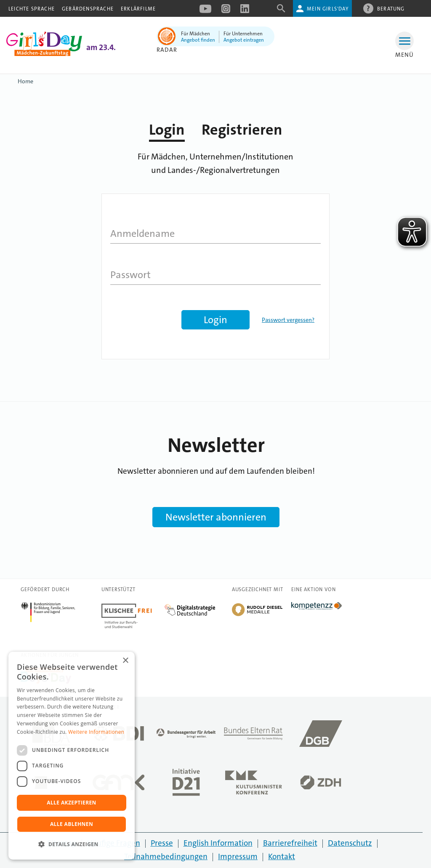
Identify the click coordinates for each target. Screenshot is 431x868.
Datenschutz (350, 843)
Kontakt (282, 856)
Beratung (391, 8)
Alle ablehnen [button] (72, 824)
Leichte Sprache (32, 9)
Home (25, 81)
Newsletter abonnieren (216, 517)
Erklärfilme (138, 9)
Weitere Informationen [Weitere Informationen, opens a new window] (96, 732)
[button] (72, 844)
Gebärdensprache (88, 9)
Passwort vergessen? (288, 320)
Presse (162, 843)
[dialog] (72, 756)
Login (167, 130)
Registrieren (242, 130)
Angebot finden (198, 40)
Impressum (238, 856)
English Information (218, 843)
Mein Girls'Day (328, 9)
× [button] (125, 661)
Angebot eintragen (244, 40)
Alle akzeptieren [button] (72, 803)
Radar (167, 50)
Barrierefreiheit (290, 843)
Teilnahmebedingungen (166, 856)
